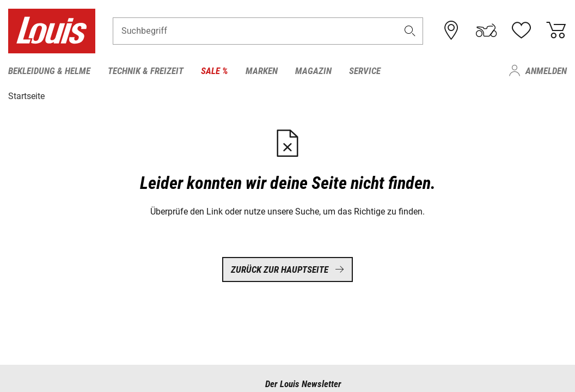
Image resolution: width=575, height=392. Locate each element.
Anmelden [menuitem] (546, 71)
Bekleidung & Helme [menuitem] (49, 71)
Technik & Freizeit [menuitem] (146, 71)
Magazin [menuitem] (313, 71)
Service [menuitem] (365, 71)
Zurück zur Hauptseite (287, 269)
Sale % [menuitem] (215, 71)
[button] (410, 31)
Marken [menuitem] (262, 71)
